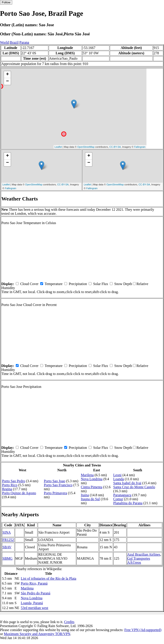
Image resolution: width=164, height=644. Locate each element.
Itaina (85, 495)
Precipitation (78, 284)
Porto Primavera (55, 493)
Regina (7, 489)
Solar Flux (101, 284)
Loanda (119, 479)
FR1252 (8, 540)
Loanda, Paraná (32, 603)
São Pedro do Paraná (35, 593)
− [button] (7, 81)
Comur (118, 499)
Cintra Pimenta (92, 487)
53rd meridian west (34, 608)
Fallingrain (140, 147)
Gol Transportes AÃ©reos (139, 560)
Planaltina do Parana (128, 503)
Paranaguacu (122, 495)
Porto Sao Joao (54, 481)
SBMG (7, 558)
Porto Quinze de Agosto (19, 493)
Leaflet (58, 147)
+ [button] (7, 75)
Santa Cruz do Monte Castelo (134, 487)
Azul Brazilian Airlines (144, 554)
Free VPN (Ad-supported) (143, 630)
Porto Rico (10, 485)
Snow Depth (123, 284)
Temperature (54, 284)
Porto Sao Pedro (14, 481)
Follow (6, 2)
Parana (24, 42)
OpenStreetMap (86, 147)
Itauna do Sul (90, 499)
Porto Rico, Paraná (34, 583)
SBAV (7, 547)
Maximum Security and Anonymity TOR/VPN (37, 634)
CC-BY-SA (115, 147)
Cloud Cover (29, 284)
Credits (69, 622)
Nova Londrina (92, 479)
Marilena (87, 475)
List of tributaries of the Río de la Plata (48, 578)
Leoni (117, 475)
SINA (7, 532)
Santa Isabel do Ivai (127, 483)
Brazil (14, 42)
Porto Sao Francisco (58, 485)
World (4, 42)
